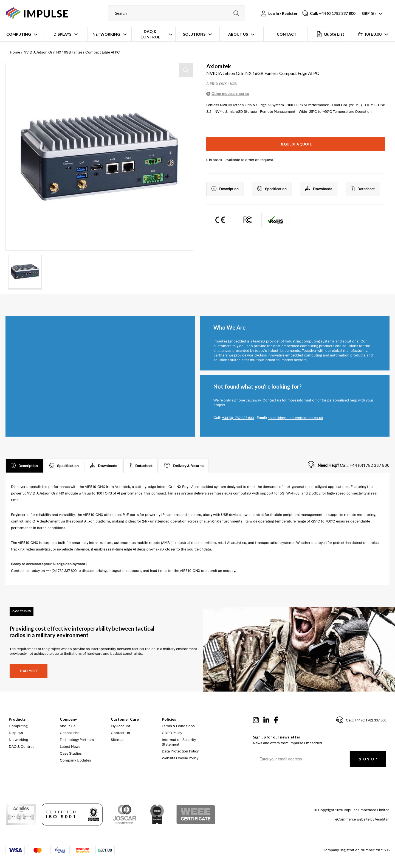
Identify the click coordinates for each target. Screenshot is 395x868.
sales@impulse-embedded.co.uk (295, 418)
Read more (29, 671)
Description (225, 189)
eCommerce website (352, 819)
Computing (19, 34)
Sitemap (118, 740)
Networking (106, 34)
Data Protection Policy (180, 751)
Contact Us (120, 733)
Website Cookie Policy (180, 758)
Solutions (194, 34)
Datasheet (363, 189)
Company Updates (75, 760)
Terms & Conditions (178, 726)
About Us (238, 34)
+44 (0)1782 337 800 (238, 418)
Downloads (319, 189)
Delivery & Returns (184, 466)
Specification (272, 189)
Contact (287, 34)
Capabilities (70, 733)
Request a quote (296, 144)
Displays (62, 34)
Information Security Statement (179, 742)
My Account (121, 726)
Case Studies (71, 753)
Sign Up (368, 759)
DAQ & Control (150, 34)
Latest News (70, 747)
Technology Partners (77, 740)
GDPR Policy (172, 733)
